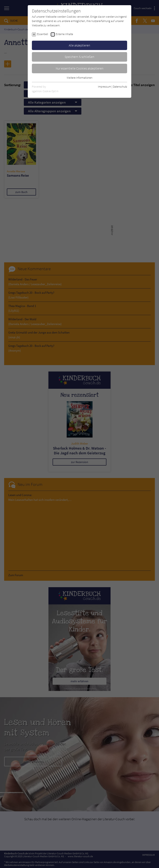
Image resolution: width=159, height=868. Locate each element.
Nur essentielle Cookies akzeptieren (80, 68)
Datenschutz (120, 87)
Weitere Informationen (79, 78)
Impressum (104, 87)
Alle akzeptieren (79, 45)
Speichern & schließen (79, 57)
